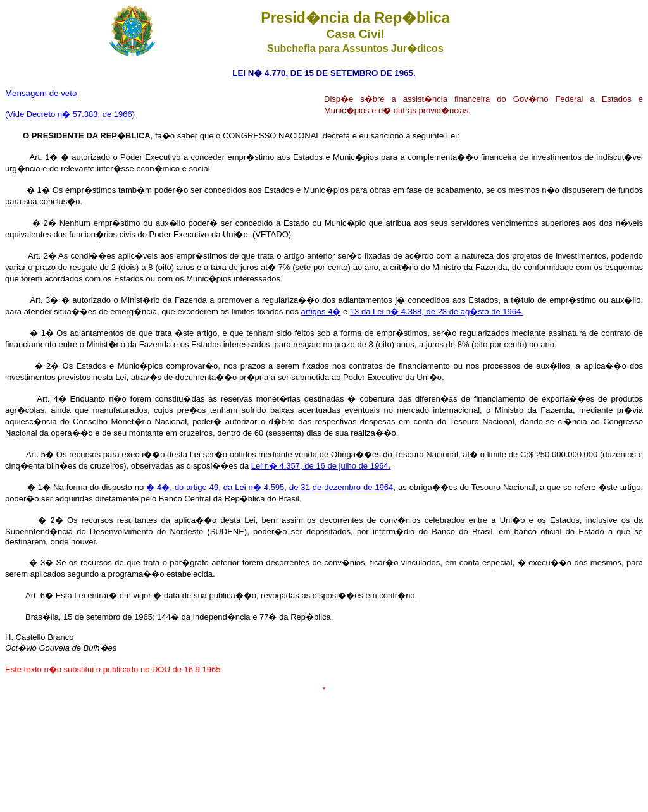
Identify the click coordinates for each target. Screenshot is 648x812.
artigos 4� (321, 311)
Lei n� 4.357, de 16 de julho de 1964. (321, 466)
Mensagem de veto (41, 93)
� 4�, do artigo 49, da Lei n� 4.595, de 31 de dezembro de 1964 (270, 487)
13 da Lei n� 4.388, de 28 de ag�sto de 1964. (437, 311)
